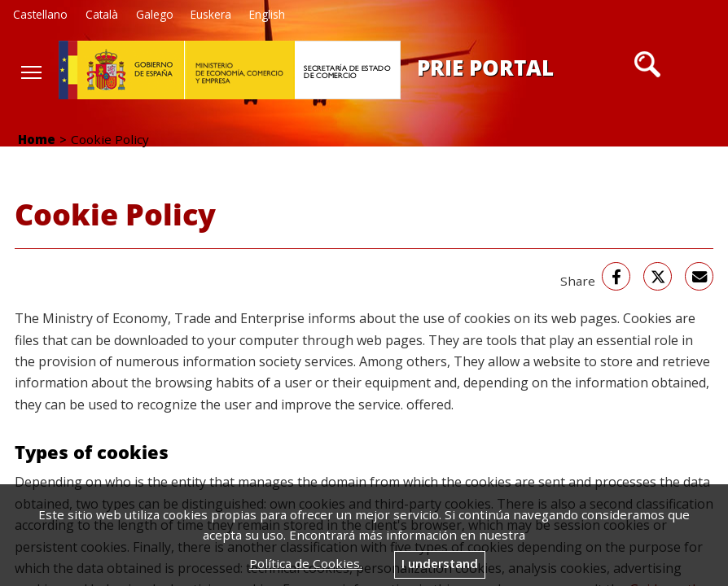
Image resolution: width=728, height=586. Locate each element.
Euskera (211, 14)
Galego (155, 14)
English (267, 14)
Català (102, 14)
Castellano (40, 14)
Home (37, 139)
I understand (440, 563)
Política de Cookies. (306, 563)
